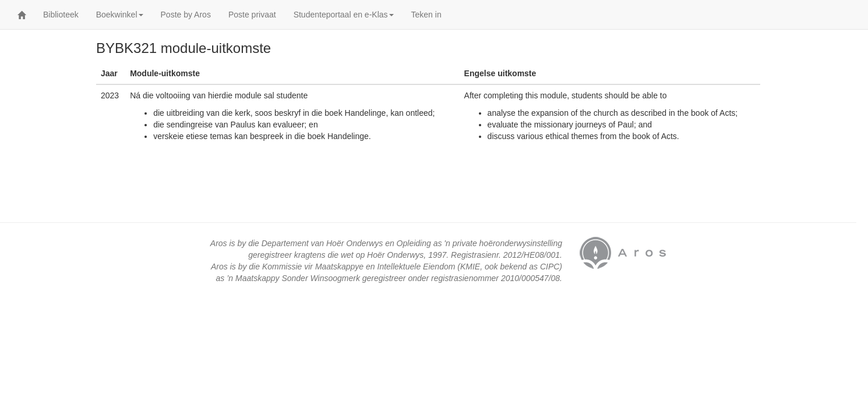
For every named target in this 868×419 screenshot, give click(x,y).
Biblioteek (61, 15)
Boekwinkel (120, 15)
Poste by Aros (186, 15)
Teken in (426, 15)
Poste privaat (252, 15)
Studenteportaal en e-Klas (344, 15)
